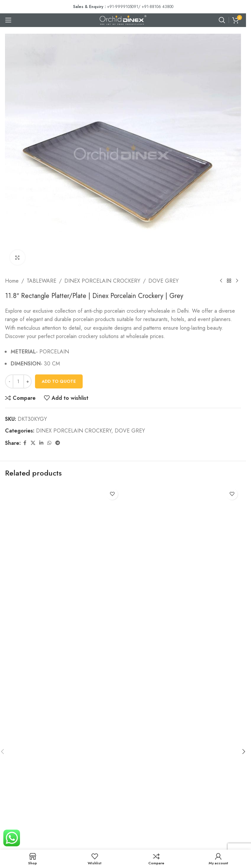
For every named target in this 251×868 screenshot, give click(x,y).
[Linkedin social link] (41, 443)
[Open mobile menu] (8, 20)
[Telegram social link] (58, 443)
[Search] (222, 20)
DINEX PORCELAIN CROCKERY (102, 281)
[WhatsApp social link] (49, 443)
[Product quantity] (18, 381)
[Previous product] (221, 281)
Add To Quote (59, 381)
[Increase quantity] (27, 381)
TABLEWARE (41, 281)
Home (12, 281)
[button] (244, 752)
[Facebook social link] (25, 443)
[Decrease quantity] (9, 381)
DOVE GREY (163, 281)
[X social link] (33, 443)
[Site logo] (123, 20)
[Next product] (237, 281)
